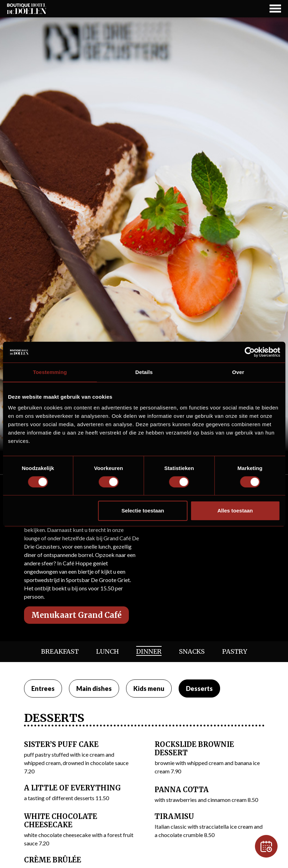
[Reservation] (266, 846)
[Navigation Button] (275, 9)
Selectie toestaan (143, 511)
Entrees (43, 688)
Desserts (199, 688)
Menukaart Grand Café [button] (76, 615)
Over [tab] (238, 372)
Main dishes (94, 688)
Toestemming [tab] (50, 372)
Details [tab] (144, 372)
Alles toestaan (235, 511)
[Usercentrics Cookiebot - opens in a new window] (250, 352)
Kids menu (149, 688)
